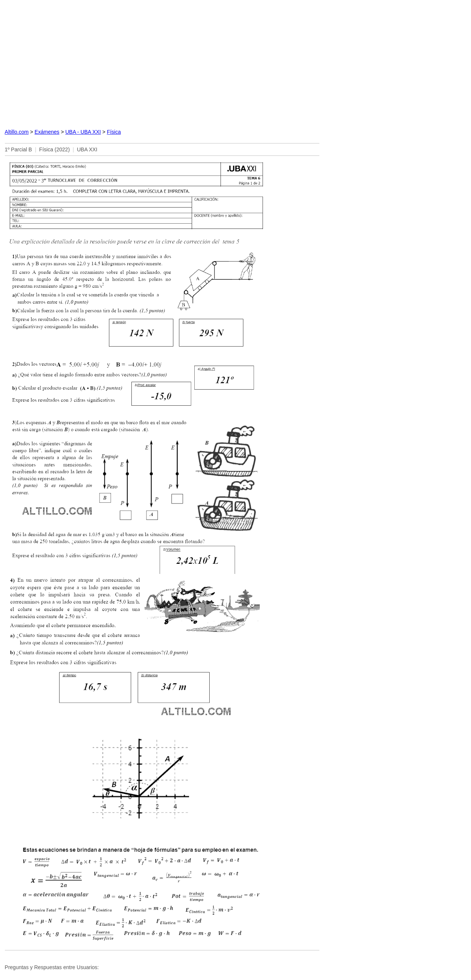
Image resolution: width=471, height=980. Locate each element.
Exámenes (47, 132)
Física (114, 132)
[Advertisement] (162, 63)
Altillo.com (17, 132)
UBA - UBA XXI (83, 132)
